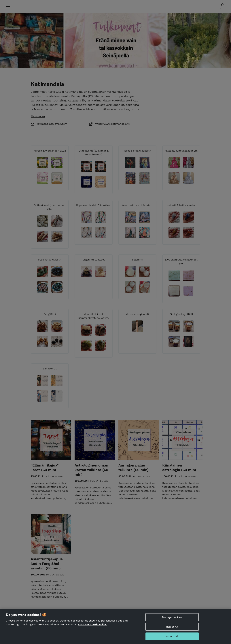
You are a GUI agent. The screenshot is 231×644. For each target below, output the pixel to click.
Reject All (172, 627)
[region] (115, 626)
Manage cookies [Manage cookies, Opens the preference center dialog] (172, 617)
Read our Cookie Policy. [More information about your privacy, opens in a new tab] (93, 624)
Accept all (172, 636)
